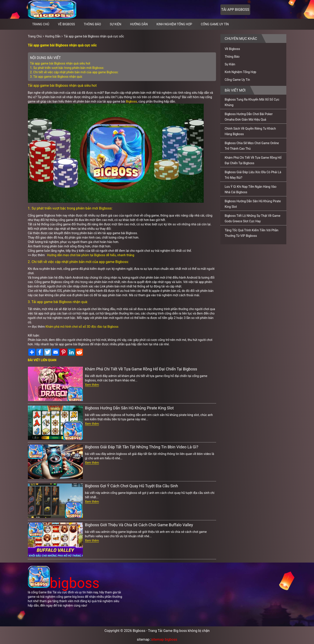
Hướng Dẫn (139, 24)
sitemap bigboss (164, 639)
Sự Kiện (116, 24)
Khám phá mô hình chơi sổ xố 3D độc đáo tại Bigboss (82, 327)
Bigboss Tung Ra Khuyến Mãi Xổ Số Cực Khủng (252, 102)
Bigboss (131, 101)
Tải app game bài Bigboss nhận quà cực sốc (94, 36)
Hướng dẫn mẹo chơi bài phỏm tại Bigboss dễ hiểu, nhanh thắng (91, 255)
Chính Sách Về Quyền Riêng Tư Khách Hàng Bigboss (250, 131)
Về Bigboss (66, 24)
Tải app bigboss (235, 10)
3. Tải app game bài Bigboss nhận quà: (56, 77)
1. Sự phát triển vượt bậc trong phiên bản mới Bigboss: (67, 68)
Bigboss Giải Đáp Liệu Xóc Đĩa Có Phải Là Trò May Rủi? (253, 175)
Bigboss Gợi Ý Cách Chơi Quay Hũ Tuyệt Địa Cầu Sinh (132, 486)
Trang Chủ (35, 36)
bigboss (64, 583)
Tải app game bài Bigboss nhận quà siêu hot (60, 63)
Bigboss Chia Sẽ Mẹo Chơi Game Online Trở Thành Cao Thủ (252, 146)
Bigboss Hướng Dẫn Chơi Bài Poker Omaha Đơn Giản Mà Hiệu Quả (249, 117)
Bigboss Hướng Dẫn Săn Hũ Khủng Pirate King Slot (129, 408)
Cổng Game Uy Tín (215, 24)
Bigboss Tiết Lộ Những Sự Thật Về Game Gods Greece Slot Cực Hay (253, 218)
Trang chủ (41, 24)
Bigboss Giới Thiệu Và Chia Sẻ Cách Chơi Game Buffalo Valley (139, 525)
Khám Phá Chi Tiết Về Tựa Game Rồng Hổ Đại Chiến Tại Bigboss (141, 369)
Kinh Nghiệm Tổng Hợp (174, 24)
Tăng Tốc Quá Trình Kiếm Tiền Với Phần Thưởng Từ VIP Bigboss (252, 233)
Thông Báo (92, 24)
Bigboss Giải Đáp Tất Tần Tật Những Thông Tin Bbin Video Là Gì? (142, 447)
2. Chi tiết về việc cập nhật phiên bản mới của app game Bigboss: (74, 72)
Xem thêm (92, 385)
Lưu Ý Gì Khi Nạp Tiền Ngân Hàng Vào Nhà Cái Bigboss (251, 189)
